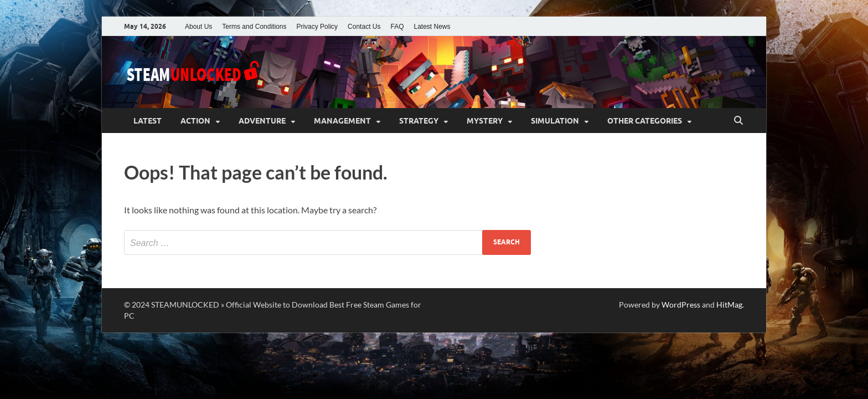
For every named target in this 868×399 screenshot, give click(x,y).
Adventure (262, 121)
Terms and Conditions (254, 27)
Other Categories (645, 121)
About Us (198, 27)
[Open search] (738, 121)
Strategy (419, 121)
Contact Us (364, 27)
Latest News (432, 27)
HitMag (729, 305)
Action (195, 121)
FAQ (397, 27)
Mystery (485, 121)
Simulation (555, 121)
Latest (148, 121)
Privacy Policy (317, 27)
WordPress (681, 305)
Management (342, 121)
